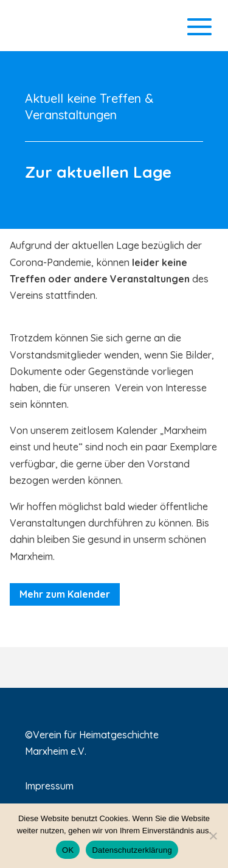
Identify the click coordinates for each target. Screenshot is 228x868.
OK (68, 850)
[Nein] (213, 836)
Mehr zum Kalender (65, 594)
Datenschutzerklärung (132, 850)
